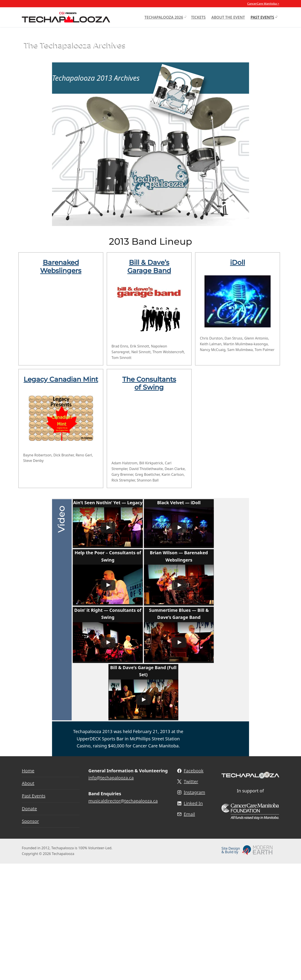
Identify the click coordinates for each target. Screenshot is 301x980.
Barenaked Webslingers (61, 266)
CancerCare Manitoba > (263, 4)
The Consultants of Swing (149, 383)
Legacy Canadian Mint (61, 379)
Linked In (193, 920)
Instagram (194, 909)
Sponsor (30, 938)
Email (189, 931)
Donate (29, 925)
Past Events (34, 912)
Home (28, 887)
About (28, 900)
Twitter (191, 898)
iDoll (238, 262)
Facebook (194, 887)
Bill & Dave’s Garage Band (149, 266)
